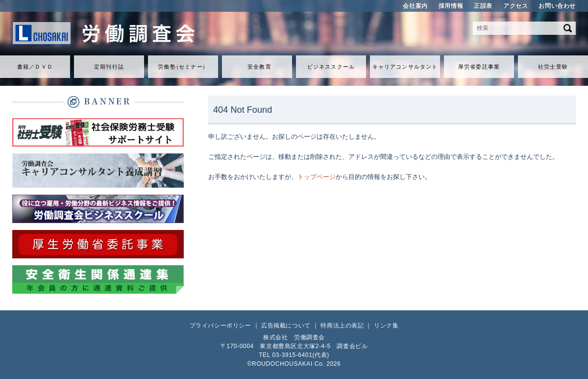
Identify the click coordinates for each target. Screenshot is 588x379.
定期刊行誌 (109, 67)
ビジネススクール (331, 67)
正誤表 (483, 6)
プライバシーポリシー (220, 326)
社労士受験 (553, 67)
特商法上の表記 (342, 326)
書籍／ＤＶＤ (35, 67)
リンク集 (386, 326)
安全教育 (259, 67)
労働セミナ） (183, 67)
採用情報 (451, 6)
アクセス (515, 6)
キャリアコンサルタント (405, 67)
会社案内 (415, 6)
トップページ (317, 177)
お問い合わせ (557, 6)
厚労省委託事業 (479, 67)
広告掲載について (286, 326)
